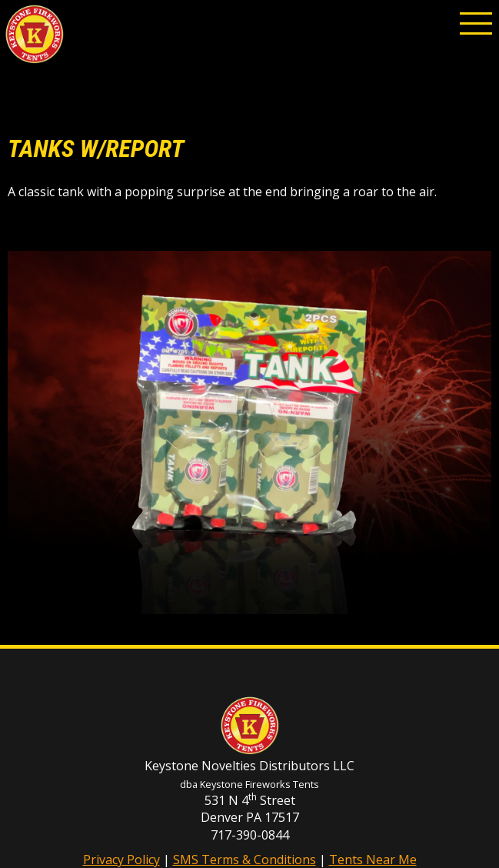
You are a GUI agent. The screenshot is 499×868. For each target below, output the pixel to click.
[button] (476, 23)
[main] (249, 166)
